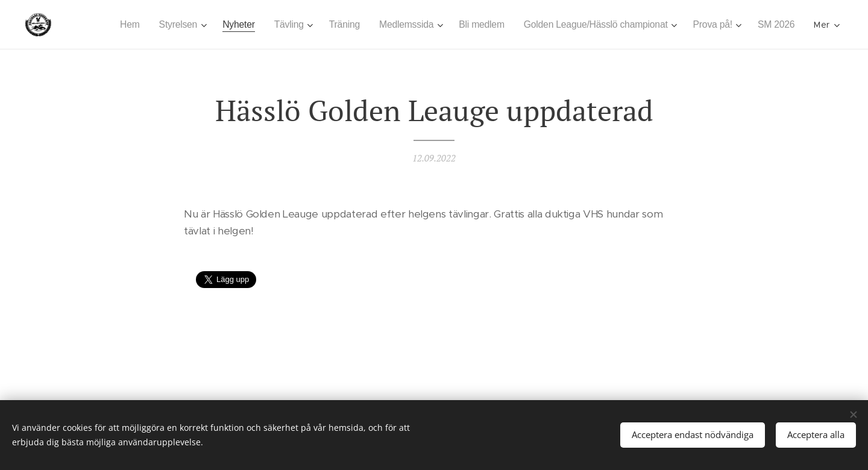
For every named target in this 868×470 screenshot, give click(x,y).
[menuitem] (162, 25)
